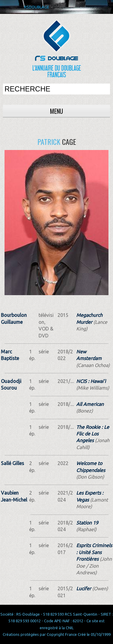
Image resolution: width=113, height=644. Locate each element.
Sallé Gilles (13, 463)
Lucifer (84, 588)
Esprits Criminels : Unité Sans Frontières (94, 552)
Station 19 (87, 523)
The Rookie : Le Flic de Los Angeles (93, 434)
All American (90, 404)
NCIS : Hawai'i (91, 381)
